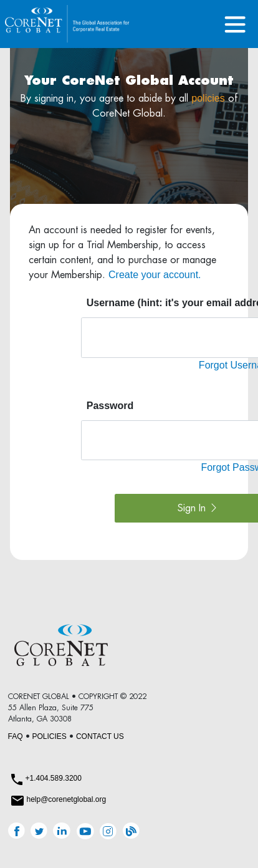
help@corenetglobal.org (67, 799)
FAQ (16, 736)
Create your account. (155, 275)
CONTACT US (100, 736)
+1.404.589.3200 (54, 778)
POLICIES (50, 736)
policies (208, 98)
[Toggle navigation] (235, 24)
